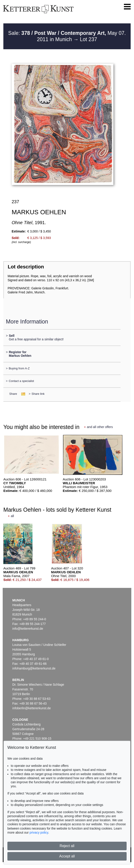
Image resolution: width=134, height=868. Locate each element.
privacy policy (39, 832)
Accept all (67, 856)
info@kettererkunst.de (28, 629)
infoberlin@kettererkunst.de (31, 708)
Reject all (67, 846)
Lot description (26, 267)
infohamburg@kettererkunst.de (34, 668)
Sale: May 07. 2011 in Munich (67, 36)
